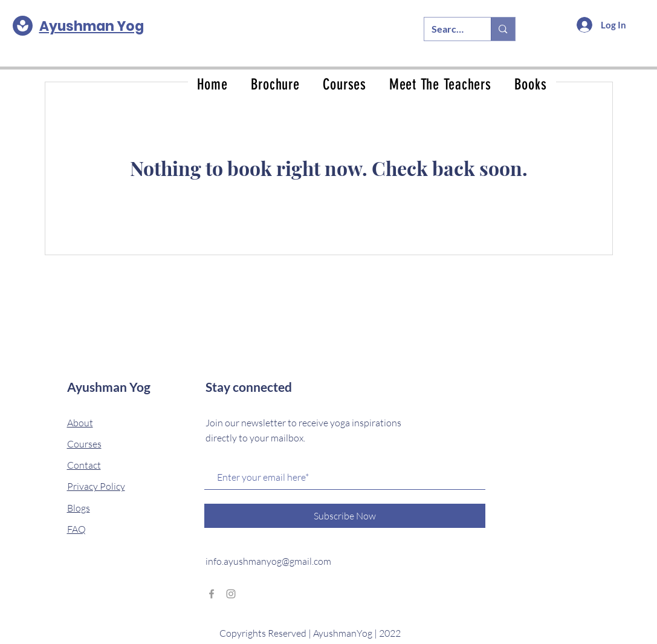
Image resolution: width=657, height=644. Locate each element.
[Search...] (449, 29)
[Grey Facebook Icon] (212, 594)
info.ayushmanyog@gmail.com (268, 561)
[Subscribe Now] (345, 516)
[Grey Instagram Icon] (231, 594)
